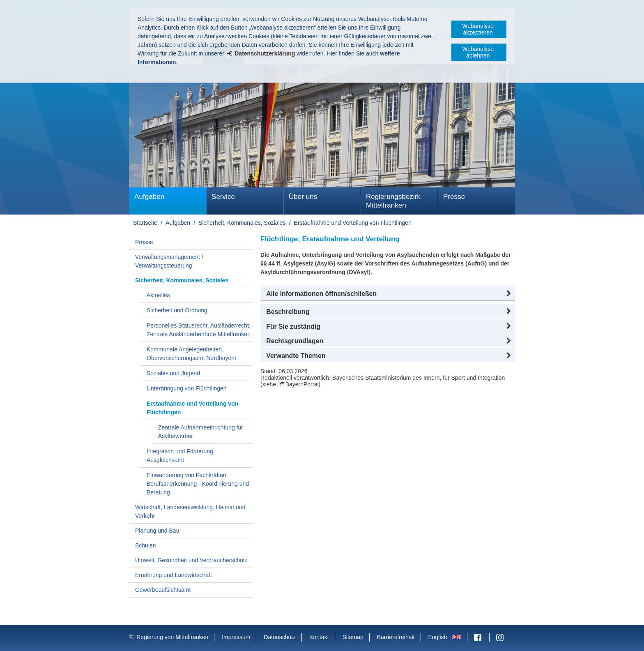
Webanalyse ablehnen (478, 52)
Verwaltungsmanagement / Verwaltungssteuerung (169, 261)
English (437, 637)
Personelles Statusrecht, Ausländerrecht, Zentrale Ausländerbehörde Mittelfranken (199, 330)
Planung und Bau (157, 531)
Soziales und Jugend (173, 373)
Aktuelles (158, 295)
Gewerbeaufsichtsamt (163, 590)
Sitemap (353, 637)
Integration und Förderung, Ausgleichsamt (181, 456)
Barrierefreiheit (396, 637)
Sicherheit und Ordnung (177, 310)
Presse (454, 197)
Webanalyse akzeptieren (478, 29)
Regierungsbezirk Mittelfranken (393, 201)
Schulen (146, 545)
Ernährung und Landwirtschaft (174, 575)
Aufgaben (149, 197)
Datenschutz (280, 637)
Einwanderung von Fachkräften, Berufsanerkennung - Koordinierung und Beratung (198, 484)
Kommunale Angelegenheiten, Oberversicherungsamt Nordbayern (192, 354)
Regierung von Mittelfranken (172, 637)
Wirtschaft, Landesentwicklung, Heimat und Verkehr (190, 511)
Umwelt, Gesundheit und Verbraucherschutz (191, 560)
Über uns (303, 197)
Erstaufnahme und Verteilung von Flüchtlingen (353, 223)
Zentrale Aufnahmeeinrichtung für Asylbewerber (201, 432)
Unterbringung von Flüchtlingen (187, 388)
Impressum (236, 637)
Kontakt (319, 637)
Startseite (145, 223)
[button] (388, 294)
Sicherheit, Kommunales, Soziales (242, 223)
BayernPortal (302, 384)
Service (223, 197)
